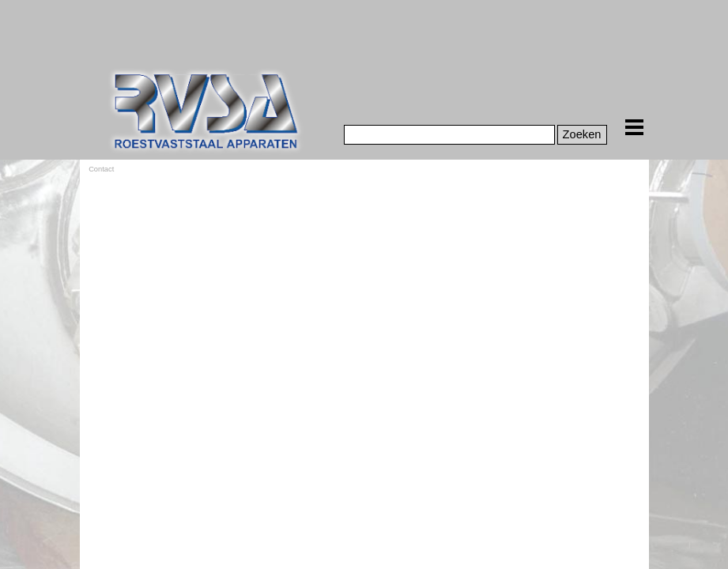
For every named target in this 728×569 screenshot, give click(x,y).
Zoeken (582, 134)
